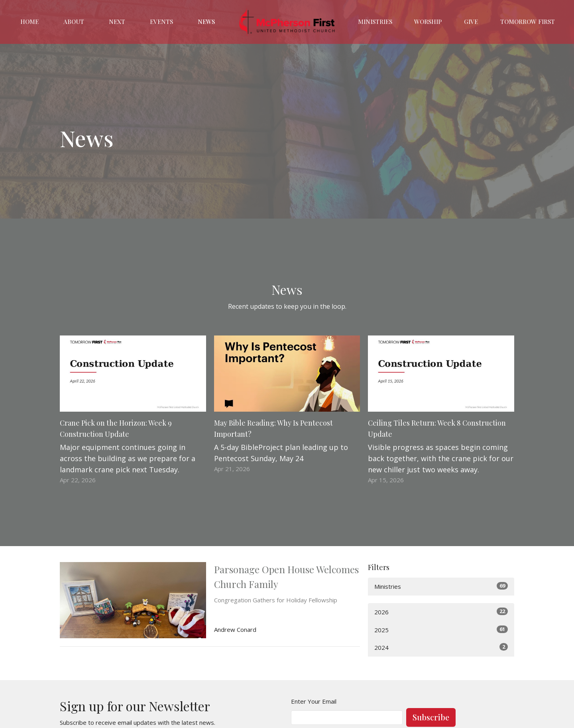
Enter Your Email (314, 701)
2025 (441, 630)
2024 (441, 647)
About (74, 22)
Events (161, 22)
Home (29, 22)
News (206, 22)
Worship (428, 22)
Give (471, 22)
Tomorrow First (528, 22)
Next (117, 22)
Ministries (375, 22)
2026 (441, 612)
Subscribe (431, 717)
